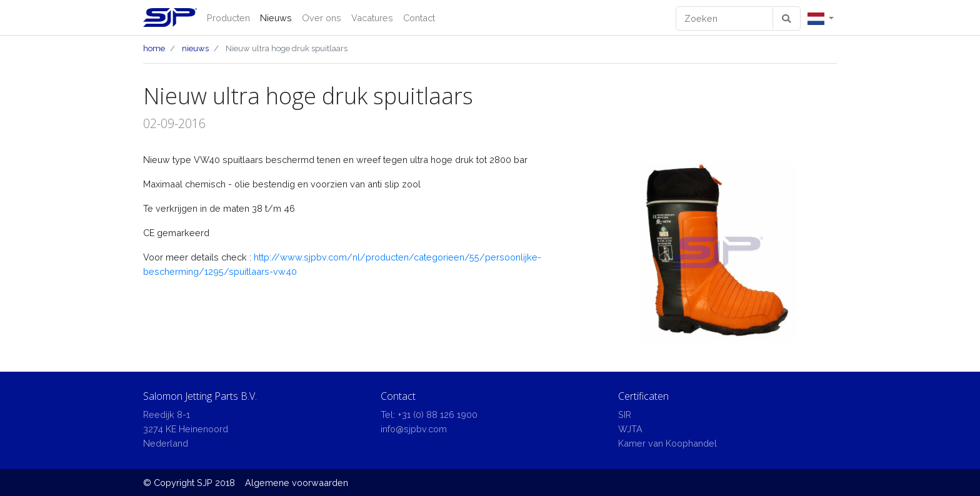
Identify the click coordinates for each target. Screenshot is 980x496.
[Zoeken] (725, 18)
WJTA (630, 429)
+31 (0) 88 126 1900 (437, 414)
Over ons (322, 18)
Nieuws (276, 18)
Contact (419, 18)
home (154, 48)
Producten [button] (228, 18)
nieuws (195, 48)
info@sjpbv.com (414, 429)
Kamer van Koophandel (667, 443)
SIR (625, 414)
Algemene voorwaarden (297, 483)
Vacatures (372, 18)
